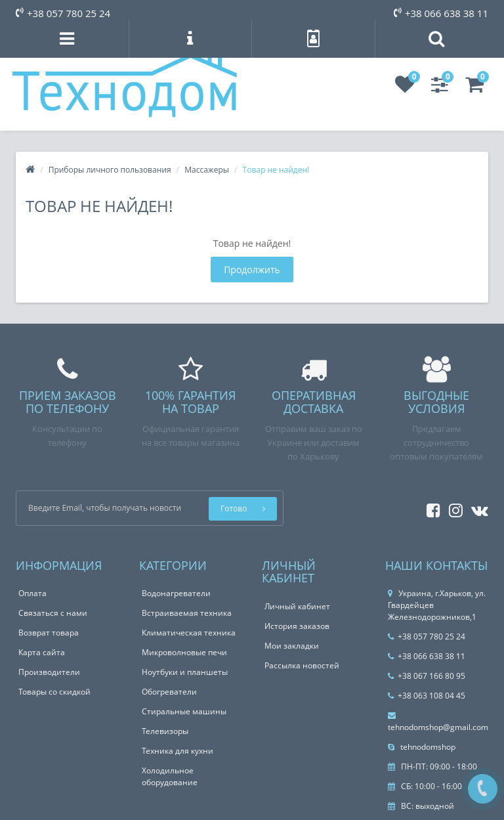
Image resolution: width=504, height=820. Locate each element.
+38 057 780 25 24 (63, 13)
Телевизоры (165, 731)
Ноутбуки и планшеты (185, 672)
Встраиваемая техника (187, 613)
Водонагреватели (176, 593)
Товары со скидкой (54, 692)
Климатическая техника (189, 633)
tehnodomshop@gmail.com (438, 722)
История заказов (297, 626)
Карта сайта (42, 652)
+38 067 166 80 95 (427, 676)
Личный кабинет (297, 606)
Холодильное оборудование (170, 776)
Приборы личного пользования (110, 170)
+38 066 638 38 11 (441, 13)
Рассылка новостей (302, 665)
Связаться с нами (53, 613)
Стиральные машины (184, 711)
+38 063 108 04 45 (427, 696)
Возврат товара (49, 633)
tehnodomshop (422, 747)
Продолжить (252, 270)
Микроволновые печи (184, 652)
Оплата (32, 593)
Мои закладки (292, 646)
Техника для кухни (178, 751)
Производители (49, 672)
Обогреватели (169, 692)
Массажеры (207, 170)
